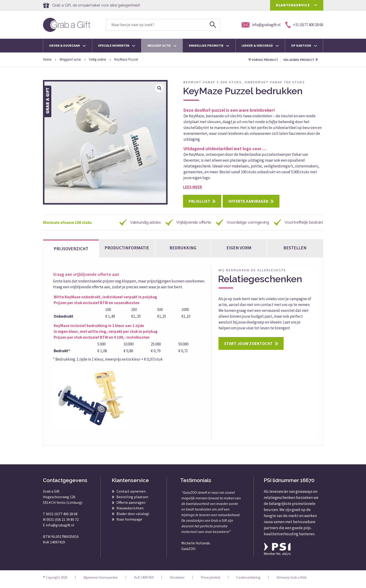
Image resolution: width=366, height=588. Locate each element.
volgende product (267, 66)
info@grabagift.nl (60, 529)
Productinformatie (127, 251)
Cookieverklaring (248, 581)
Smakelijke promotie (209, 45)
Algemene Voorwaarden (101, 581)
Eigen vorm (239, 251)
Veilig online (98, 59)
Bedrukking (183, 251)
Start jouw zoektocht (248, 347)
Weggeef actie (162, 45)
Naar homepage (129, 523)
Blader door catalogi (133, 517)
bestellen (295, 251)
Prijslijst (199, 204)
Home (47, 59)
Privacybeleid (210, 581)
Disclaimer (177, 581)
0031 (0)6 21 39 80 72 (63, 523)
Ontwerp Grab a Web (292, 581)
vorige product (265, 60)
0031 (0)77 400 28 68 (62, 517)
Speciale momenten (117, 45)
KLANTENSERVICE (293, 5)
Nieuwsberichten (130, 511)
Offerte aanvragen (248, 204)
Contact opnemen (131, 495)
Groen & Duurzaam (67, 45)
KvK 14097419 (144, 581)
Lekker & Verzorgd (260, 45)
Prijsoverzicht (71, 252)
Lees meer (192, 190)
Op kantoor (304, 45)
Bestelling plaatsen (132, 500)
